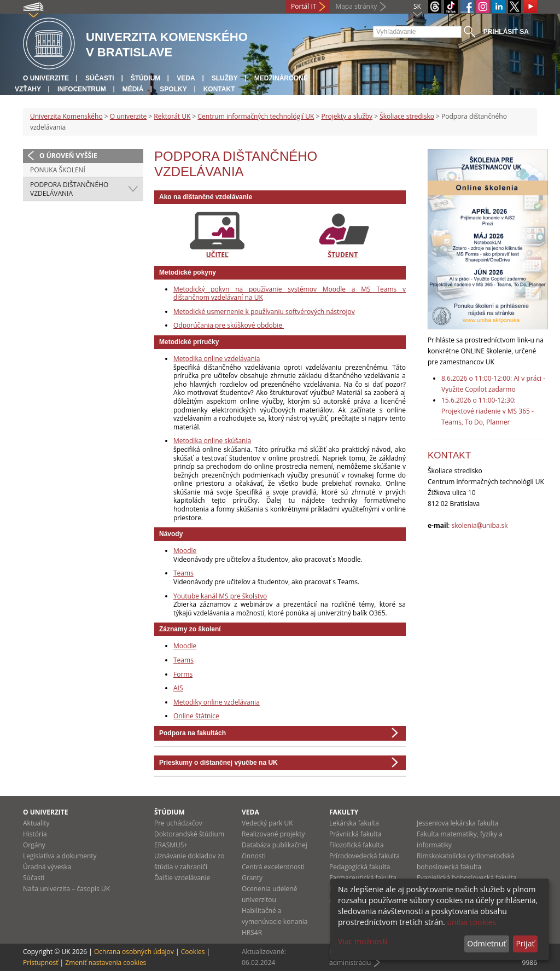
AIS (178, 688)
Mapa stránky (356, 6)
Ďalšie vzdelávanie (182, 878)
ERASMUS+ (171, 845)
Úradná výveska (47, 867)
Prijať (525, 943)
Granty (252, 878)
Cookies (193, 952)
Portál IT (304, 6)
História (35, 834)
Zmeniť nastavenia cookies (106, 963)
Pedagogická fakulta (360, 867)
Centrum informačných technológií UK (256, 116)
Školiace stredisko (407, 116)
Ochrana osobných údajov (134, 952)
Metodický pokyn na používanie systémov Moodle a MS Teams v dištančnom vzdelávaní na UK (290, 293)
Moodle (185, 551)
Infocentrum (82, 89)
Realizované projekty (273, 834)
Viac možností (363, 941)
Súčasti (100, 78)
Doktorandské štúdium (189, 834)
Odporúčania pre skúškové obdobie (229, 325)
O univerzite (46, 78)
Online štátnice (196, 716)
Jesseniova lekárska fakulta (457, 823)
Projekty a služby (347, 116)
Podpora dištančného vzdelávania (69, 189)
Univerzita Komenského (66, 116)
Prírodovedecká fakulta (364, 856)
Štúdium (146, 78)
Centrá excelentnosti (273, 867)
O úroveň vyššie (68, 156)
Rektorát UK (172, 116)
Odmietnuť (486, 943)
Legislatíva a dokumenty (60, 856)
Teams (183, 573)
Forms (183, 674)
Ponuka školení (58, 170)
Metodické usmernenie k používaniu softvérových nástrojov (264, 312)
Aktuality (36, 823)
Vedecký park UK (267, 823)
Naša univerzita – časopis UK (66, 889)
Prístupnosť (40, 963)
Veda (186, 78)
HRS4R (252, 932)
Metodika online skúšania (212, 441)
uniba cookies (471, 922)
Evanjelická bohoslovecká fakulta (466, 878)
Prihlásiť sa (506, 32)
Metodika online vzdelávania (217, 359)
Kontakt (219, 89)
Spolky (173, 89)
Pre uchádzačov (178, 823)
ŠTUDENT (343, 255)
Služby (225, 78)
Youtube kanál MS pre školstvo (220, 596)
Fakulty (344, 812)
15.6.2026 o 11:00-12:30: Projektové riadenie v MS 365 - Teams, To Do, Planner (488, 411)
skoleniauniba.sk (480, 525)
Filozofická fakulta (357, 845)
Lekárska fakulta (354, 823)
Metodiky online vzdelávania (217, 702)
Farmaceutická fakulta (363, 878)
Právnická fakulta (355, 834)
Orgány (34, 845)
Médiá (133, 89)
